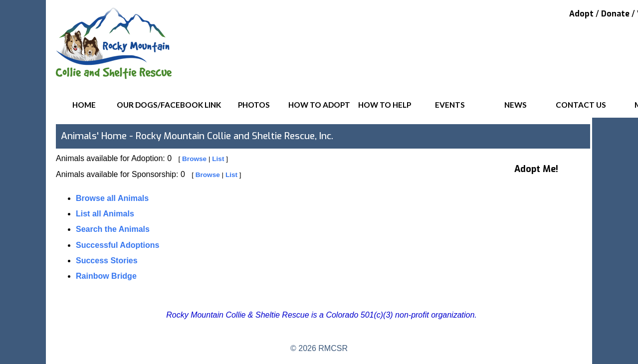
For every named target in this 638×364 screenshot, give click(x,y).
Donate (615, 14)
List (218, 159)
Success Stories (107, 261)
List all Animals (105, 214)
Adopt (581, 14)
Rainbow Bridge (106, 276)
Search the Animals (113, 229)
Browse (194, 159)
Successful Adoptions (117, 245)
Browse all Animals (112, 198)
